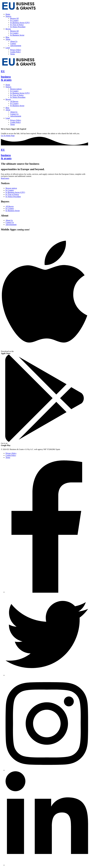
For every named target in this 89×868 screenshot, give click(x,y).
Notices (8, 16)
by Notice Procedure (18, 27)
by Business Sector (17, 35)
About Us (14, 41)
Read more (5, 178)
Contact (13, 43)
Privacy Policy (16, 50)
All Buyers (14, 101)
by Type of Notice (17, 25)
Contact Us (14, 114)
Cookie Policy (15, 52)
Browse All (14, 18)
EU (3, 71)
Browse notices (16, 89)
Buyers (8, 29)
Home (8, 14)
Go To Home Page (8, 136)
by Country (14, 20)
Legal (8, 48)
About (8, 39)
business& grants (6, 78)
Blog (7, 37)
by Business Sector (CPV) (20, 23)
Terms (13, 54)
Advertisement (16, 46)
